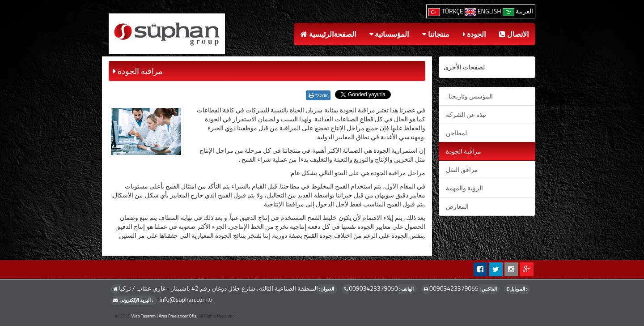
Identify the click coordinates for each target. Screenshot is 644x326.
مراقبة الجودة (464, 151)
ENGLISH (484, 11)
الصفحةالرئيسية (328, 34)
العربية (518, 11)
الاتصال (514, 34)
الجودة (475, 34)
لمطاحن (456, 133)
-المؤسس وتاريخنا (469, 96)
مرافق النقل (462, 169)
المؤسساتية (389, 34)
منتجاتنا (436, 34)
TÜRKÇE (446, 11)
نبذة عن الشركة (466, 114)
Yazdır (318, 95)
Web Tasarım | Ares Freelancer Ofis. (164, 316)
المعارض (457, 206)
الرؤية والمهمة (464, 188)
